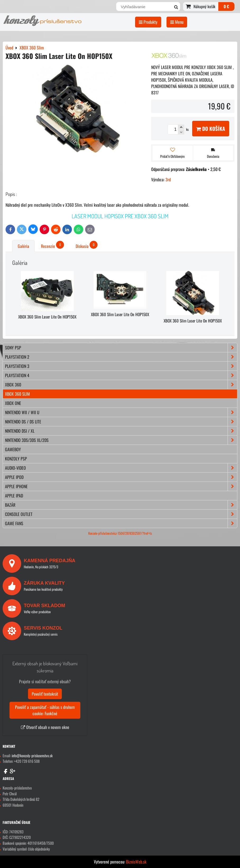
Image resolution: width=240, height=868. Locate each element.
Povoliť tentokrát (45, 694)
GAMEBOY (13, 449)
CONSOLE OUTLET (121, 514)
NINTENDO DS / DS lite (121, 422)
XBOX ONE (13, 403)
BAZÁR (121, 505)
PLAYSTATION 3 (121, 366)
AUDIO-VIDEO (121, 468)
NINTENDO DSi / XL (121, 431)
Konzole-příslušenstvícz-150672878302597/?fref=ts (120, 533)
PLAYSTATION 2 (121, 357)
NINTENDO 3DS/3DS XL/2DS (121, 440)
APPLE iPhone (121, 486)
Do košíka (211, 129)
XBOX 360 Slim (17, 394)
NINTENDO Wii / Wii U (121, 412)
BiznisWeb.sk (136, 862)
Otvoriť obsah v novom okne (45, 727)
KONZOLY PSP (16, 459)
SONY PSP (121, 348)
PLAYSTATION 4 (121, 375)
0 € (226, 6)
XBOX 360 (121, 385)
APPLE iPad (14, 496)
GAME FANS (121, 523)
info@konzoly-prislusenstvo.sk (32, 756)
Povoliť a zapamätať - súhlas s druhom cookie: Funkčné (45, 710)
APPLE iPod (121, 477)
